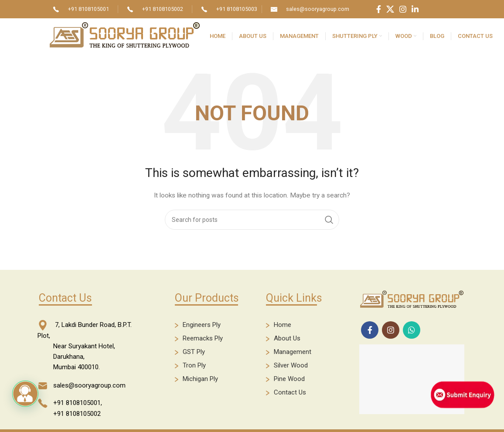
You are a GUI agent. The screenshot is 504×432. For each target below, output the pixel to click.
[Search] (252, 220)
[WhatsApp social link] (412, 330)
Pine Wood (289, 379)
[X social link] (390, 9)
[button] (25, 394)
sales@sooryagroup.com (318, 9)
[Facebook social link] (379, 9)
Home (283, 325)
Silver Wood (291, 365)
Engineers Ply (202, 325)
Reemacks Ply (203, 338)
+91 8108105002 (163, 9)
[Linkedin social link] (415, 9)
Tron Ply (194, 365)
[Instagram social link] (403, 9)
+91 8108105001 (89, 9)
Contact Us (290, 392)
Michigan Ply (200, 379)
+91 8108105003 (237, 9)
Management (293, 352)
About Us (287, 338)
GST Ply (194, 352)
